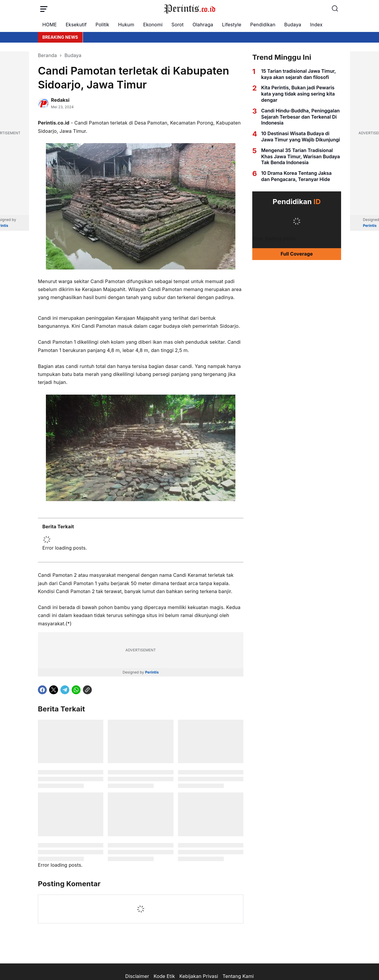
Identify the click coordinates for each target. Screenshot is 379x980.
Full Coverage (297, 254)
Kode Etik (164, 976)
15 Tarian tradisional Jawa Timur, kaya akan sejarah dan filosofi (298, 74)
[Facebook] (42, 690)
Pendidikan (263, 25)
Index (316, 25)
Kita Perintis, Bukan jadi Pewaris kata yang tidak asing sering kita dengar (298, 94)
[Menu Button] (44, 9)
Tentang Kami (238, 976)
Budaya (293, 25)
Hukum (126, 25)
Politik (102, 25)
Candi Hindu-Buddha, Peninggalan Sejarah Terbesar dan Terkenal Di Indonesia (300, 117)
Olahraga (203, 25)
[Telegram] (65, 690)
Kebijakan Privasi (199, 976)
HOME (50, 25)
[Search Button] (335, 9)
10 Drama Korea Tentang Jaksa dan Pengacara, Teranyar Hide (296, 176)
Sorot (178, 25)
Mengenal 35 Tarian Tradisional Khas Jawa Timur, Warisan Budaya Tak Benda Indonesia (301, 156)
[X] (54, 690)
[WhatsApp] (76, 690)
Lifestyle (232, 25)
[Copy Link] (87, 690)
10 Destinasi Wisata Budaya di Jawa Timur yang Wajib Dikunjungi (301, 137)
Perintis (152, 672)
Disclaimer (137, 976)
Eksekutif (76, 25)
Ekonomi (153, 25)
